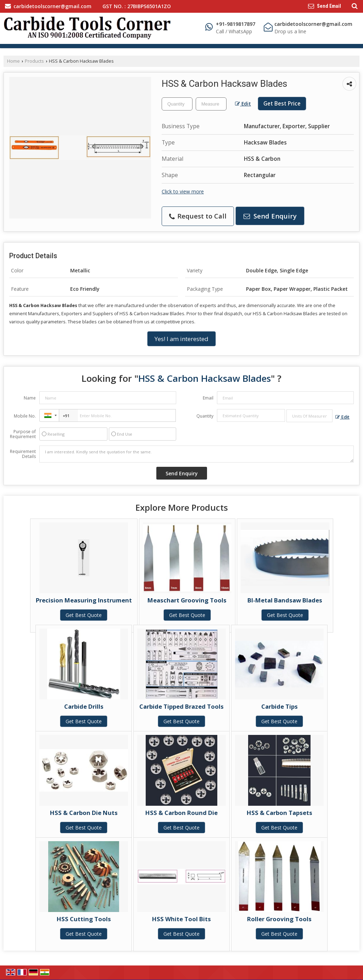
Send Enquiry (270, 216)
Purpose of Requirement (23, 434)
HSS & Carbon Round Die (181, 813)
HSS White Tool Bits (181, 919)
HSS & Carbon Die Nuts (84, 813)
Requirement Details (23, 454)
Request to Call (198, 216)
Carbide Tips (280, 706)
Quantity (205, 416)
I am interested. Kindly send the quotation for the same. (197, 454)
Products (34, 61)
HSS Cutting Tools (84, 919)
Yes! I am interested (181, 339)
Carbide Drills (84, 706)
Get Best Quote (84, 615)
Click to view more (183, 191)
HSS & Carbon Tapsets (280, 813)
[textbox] (211, 104)
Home (13, 61)
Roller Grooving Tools (279, 919)
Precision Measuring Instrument (84, 600)
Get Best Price (282, 104)
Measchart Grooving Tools (187, 600)
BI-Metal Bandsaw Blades (285, 600)
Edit (243, 104)
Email (208, 398)
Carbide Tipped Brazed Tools (181, 706)
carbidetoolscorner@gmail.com (52, 6)
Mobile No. (25, 416)
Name (30, 398)
